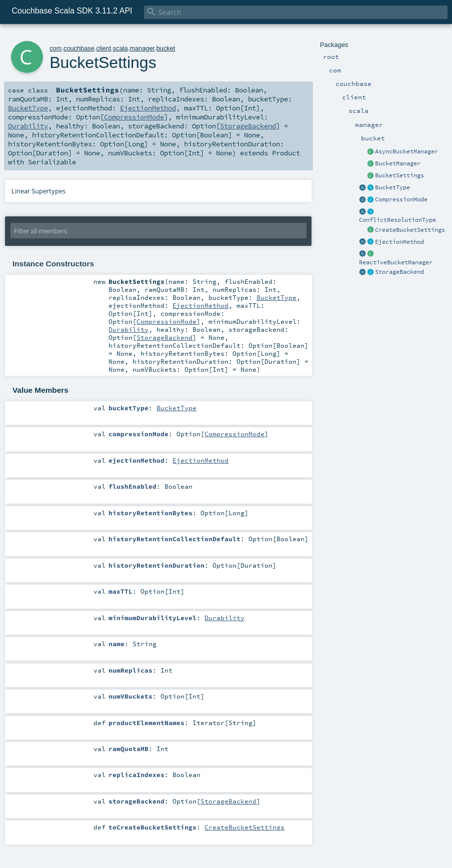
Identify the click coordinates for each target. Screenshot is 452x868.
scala (120, 48)
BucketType (392, 187)
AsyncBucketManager (406, 151)
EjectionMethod (399, 242)
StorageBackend (399, 272)
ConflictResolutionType (397, 220)
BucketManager (398, 163)
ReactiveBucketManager (396, 262)
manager (142, 48)
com (55, 48)
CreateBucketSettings (410, 230)
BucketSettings (399, 175)
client (103, 48)
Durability (28, 126)
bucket (166, 48)
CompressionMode (401, 199)
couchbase (79, 48)
